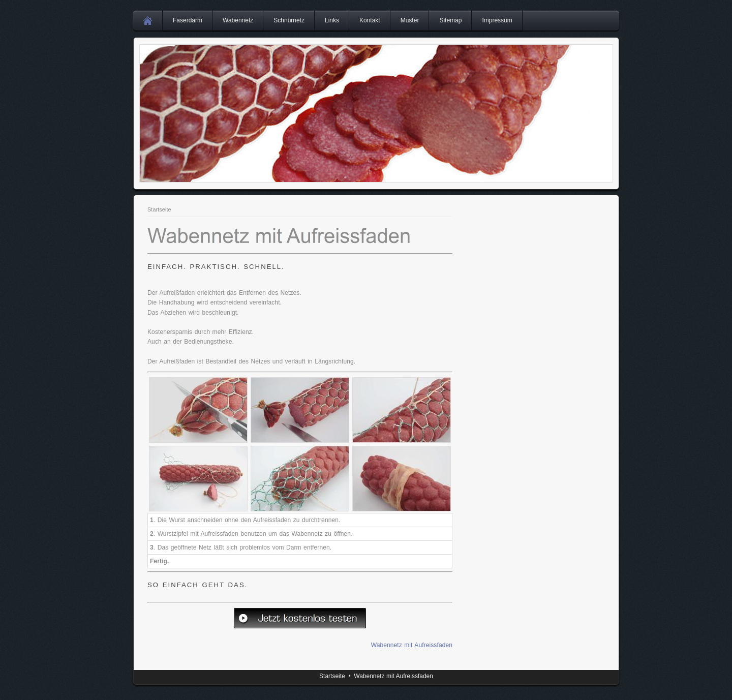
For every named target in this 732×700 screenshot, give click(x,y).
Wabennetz (238, 20)
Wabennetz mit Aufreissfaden (412, 645)
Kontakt (370, 20)
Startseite (159, 209)
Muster (410, 20)
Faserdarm (188, 20)
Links (332, 20)
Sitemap (450, 20)
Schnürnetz (289, 20)
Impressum (497, 20)
